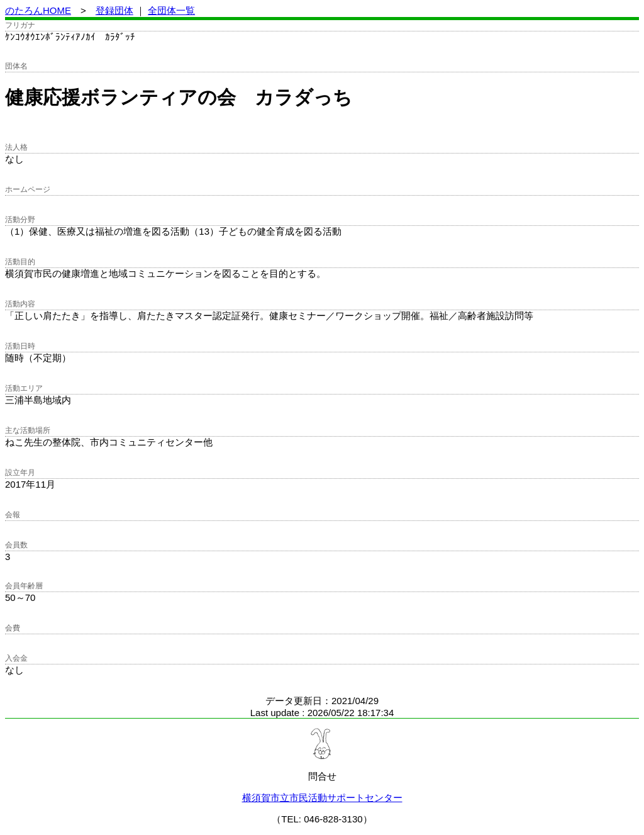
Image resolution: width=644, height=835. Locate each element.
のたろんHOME (38, 10)
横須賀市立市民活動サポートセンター (322, 798)
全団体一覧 (171, 10)
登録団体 (114, 10)
